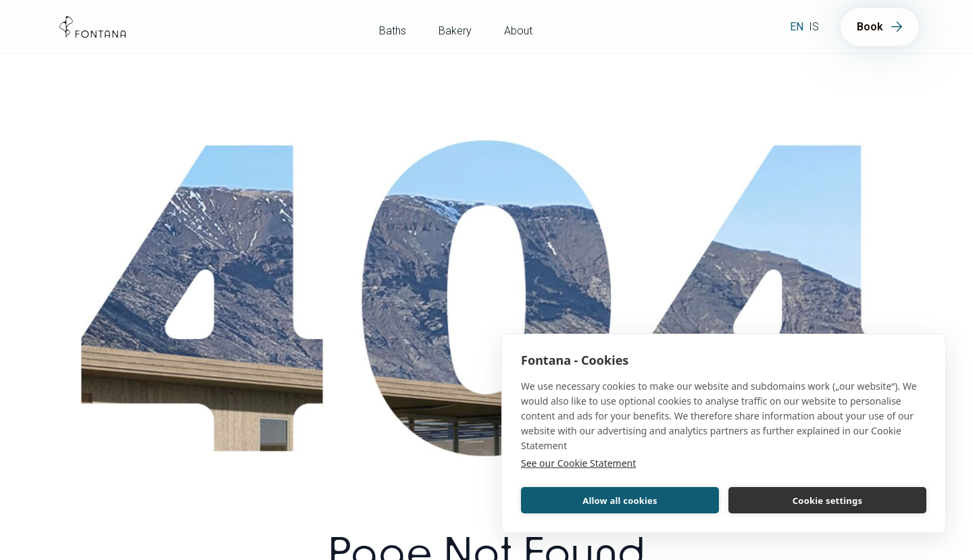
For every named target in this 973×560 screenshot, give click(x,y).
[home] (93, 27)
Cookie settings (827, 501)
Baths (393, 31)
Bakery (455, 31)
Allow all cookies (620, 501)
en (797, 27)
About (518, 31)
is (814, 27)
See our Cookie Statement (578, 463)
